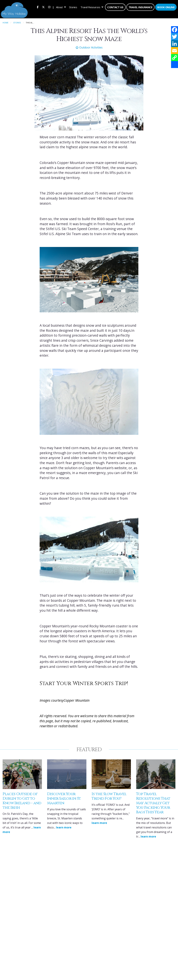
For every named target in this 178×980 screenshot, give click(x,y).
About (59, 7)
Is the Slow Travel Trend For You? (109, 795)
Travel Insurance (140, 7)
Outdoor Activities (89, 47)
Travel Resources (90, 7)
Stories (73, 7)
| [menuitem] (53, 7)
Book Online (166, 7)
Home (5, 22)
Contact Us (115, 7)
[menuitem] (38, 7)
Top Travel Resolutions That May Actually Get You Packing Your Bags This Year (153, 802)
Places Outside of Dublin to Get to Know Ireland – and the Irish (22, 800)
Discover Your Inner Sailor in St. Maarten (64, 798)
